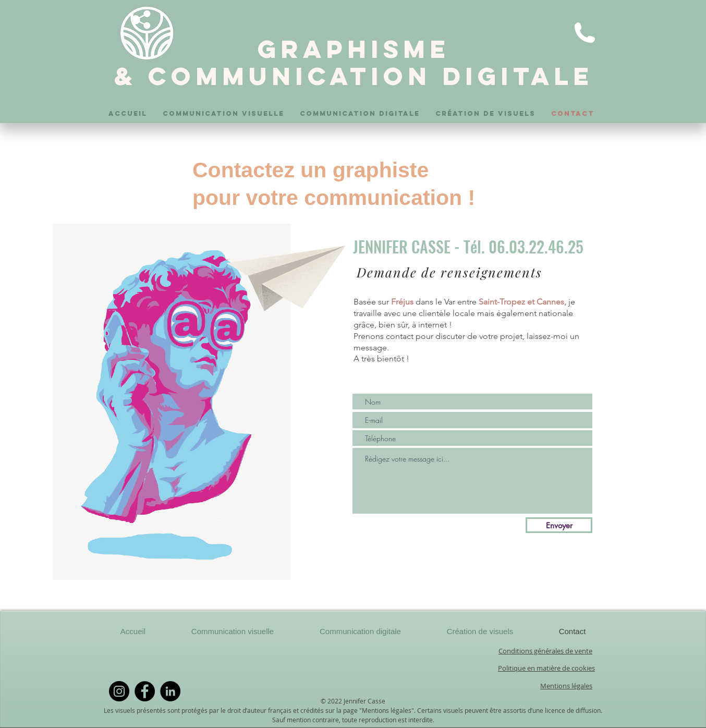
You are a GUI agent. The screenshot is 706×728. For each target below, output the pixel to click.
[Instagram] (119, 691)
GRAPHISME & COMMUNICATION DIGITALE (354, 63)
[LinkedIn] (170, 691)
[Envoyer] (559, 525)
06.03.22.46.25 (536, 246)
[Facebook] (145, 691)
